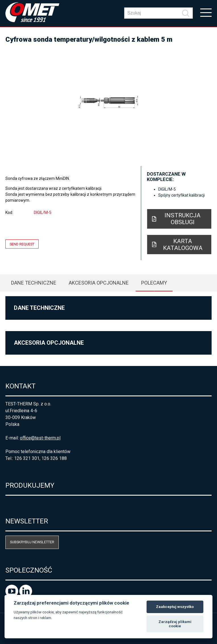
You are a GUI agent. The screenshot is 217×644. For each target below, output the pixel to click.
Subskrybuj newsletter (32, 542)
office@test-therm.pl (40, 438)
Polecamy (154, 283)
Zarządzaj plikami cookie (175, 624)
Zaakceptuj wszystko (175, 607)
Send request (22, 244)
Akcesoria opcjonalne (99, 283)
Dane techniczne (34, 283)
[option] (108, 102)
